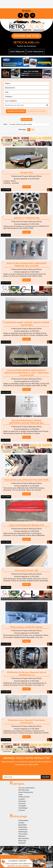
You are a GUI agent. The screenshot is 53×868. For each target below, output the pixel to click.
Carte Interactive (35, 52)
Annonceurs (23, 829)
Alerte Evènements (26, 792)
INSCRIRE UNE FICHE (27, 36)
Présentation (23, 820)
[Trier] (29, 124)
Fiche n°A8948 (6, 497)
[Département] (26, 88)
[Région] (26, 83)
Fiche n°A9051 (6, 235)
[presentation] (27, 770)
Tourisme (22, 804)
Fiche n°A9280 (6, 740)
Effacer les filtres (37, 111)
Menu (26, 11)
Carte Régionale (17, 52)
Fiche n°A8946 (6, 542)
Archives (22, 810)
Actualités (22, 806)
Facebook (22, 843)
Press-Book (23, 834)
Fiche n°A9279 (6, 283)
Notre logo (22, 841)
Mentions (22, 836)
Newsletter (23, 825)
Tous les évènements (26, 788)
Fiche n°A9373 (6, 392)
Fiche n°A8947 (6, 644)
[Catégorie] (26, 97)
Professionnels (24, 797)
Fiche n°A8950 (6, 587)
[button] (26, 158)
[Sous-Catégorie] (26, 101)
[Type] (26, 92)
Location (22, 799)
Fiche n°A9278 (6, 342)
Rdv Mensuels (24, 790)
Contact (21, 823)
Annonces (22, 801)
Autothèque (23, 808)
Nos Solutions (24, 838)
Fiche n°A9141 (6, 440)
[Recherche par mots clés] (24, 105)
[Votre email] (22, 777)
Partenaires (23, 827)
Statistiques (23, 832)
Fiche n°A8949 (6, 692)
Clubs (21, 795)
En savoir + (26, 187)
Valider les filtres (16, 111)
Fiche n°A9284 (6, 190)
